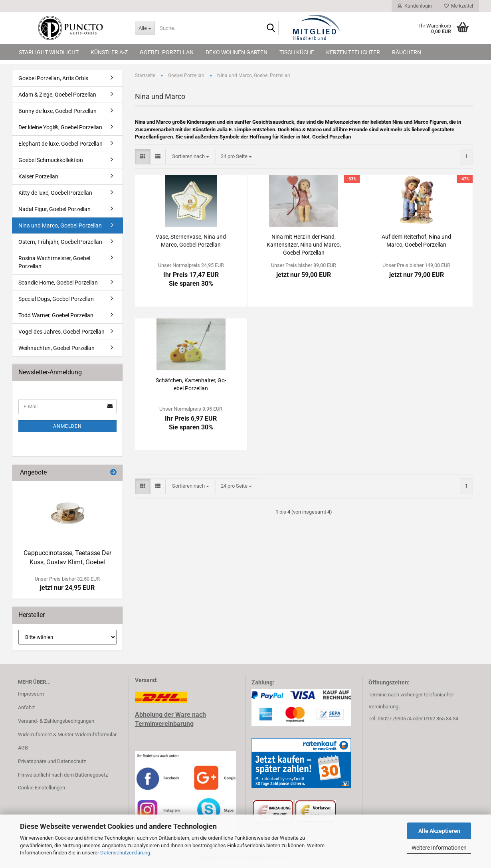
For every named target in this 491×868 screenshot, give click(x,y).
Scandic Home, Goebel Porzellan (58, 283)
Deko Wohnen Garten (237, 52)
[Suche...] (145, 28)
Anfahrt (26, 707)
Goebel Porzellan (167, 52)
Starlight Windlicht (49, 52)
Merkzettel (458, 6)
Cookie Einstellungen (42, 788)
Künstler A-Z (109, 52)
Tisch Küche (297, 52)
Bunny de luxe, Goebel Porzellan (57, 111)
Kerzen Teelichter (353, 52)
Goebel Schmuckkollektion (51, 160)
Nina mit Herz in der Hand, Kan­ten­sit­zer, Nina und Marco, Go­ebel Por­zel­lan (304, 245)
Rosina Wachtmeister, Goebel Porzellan (54, 262)
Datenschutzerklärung (125, 853)
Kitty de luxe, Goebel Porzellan (55, 193)
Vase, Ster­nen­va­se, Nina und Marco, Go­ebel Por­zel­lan (191, 241)
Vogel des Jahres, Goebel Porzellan (61, 332)
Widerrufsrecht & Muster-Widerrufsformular (67, 735)
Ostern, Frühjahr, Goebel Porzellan (60, 242)
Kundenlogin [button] (415, 6)
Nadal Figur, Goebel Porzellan (54, 209)
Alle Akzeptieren (439, 831)
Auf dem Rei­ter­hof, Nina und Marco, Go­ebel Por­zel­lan (416, 241)
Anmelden (67, 426)
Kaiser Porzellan (38, 176)
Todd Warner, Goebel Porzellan (56, 315)
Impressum (31, 694)
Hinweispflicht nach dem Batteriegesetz (63, 775)
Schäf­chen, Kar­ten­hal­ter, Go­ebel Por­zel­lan (191, 384)
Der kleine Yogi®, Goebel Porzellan (60, 127)
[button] (143, 157)
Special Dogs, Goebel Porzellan (56, 299)
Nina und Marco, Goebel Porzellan (60, 225)
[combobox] (191, 157)
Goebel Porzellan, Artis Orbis (53, 78)
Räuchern (407, 52)
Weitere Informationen (439, 848)
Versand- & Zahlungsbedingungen (56, 721)
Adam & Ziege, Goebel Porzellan (57, 95)
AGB (23, 748)
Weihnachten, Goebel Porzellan (56, 348)
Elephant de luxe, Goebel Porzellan (60, 144)
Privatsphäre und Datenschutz (52, 761)
